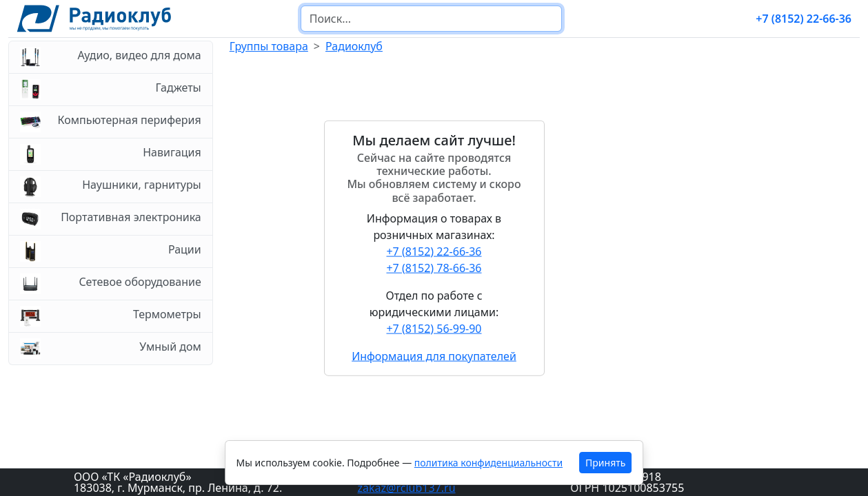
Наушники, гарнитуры (111, 187)
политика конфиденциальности (488, 463)
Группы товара (269, 46)
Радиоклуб (354, 46)
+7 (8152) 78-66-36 (434, 267)
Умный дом (111, 349)
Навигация (111, 154)
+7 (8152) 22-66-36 (804, 19)
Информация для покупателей (434, 355)
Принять (605, 463)
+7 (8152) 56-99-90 (434, 328)
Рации (111, 251)
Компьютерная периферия (111, 122)
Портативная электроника (111, 219)
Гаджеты (111, 90)
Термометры (111, 316)
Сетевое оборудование (111, 284)
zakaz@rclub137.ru (407, 488)
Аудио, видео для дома (111, 57)
